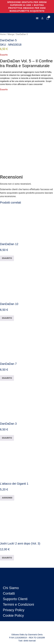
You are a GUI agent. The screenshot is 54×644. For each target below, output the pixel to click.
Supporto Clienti (15, 599)
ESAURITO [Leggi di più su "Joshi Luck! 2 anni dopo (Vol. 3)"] (7, 558)
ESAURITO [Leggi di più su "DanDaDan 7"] (7, 378)
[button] (37, 18)
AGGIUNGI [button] (7, 498)
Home (3, 34)
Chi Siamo (11, 588)
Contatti (9, 593)
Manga (11, 34)
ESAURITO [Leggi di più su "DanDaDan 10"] (7, 318)
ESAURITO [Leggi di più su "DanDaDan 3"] (7, 438)
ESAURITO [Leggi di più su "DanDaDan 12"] (7, 258)
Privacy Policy (14, 610)
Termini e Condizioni (18, 604)
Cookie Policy (13, 615)
